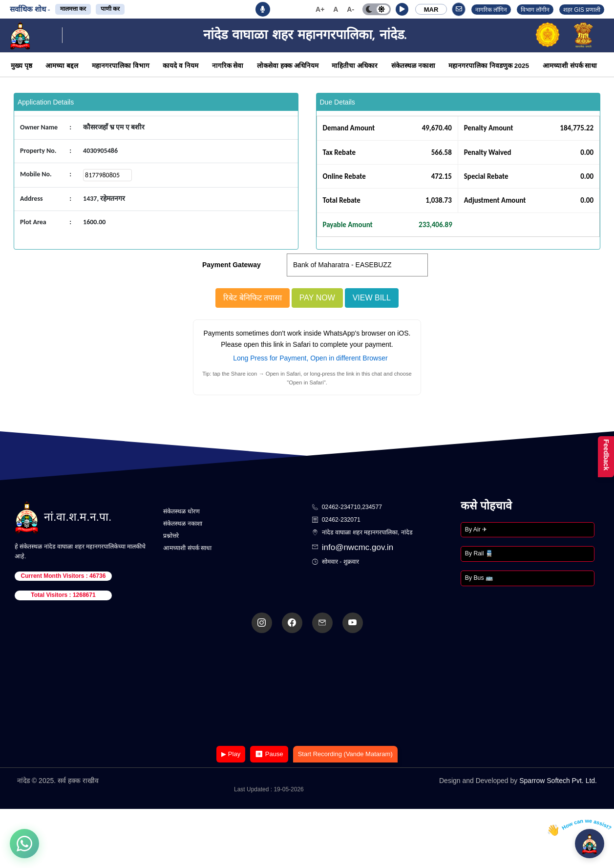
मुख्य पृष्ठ (21, 66)
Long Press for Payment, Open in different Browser (310, 358)
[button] (402, 9)
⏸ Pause (269, 754)
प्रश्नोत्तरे (171, 536)
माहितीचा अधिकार (355, 66)
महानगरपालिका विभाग (121, 66)
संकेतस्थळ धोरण (181, 511)
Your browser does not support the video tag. (307, 690)
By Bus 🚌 (479, 578)
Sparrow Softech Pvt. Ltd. (558, 781)
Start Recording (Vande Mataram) (345, 754)
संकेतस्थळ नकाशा (413, 66)
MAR (431, 10)
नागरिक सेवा (228, 66)
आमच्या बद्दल (62, 66)
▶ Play (231, 754)
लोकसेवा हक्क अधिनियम (288, 66)
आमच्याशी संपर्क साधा (570, 66)
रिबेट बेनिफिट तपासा (253, 298)
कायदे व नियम (180, 66)
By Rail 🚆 (479, 553)
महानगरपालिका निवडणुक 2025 (489, 66)
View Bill (372, 298)
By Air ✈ (476, 529)
